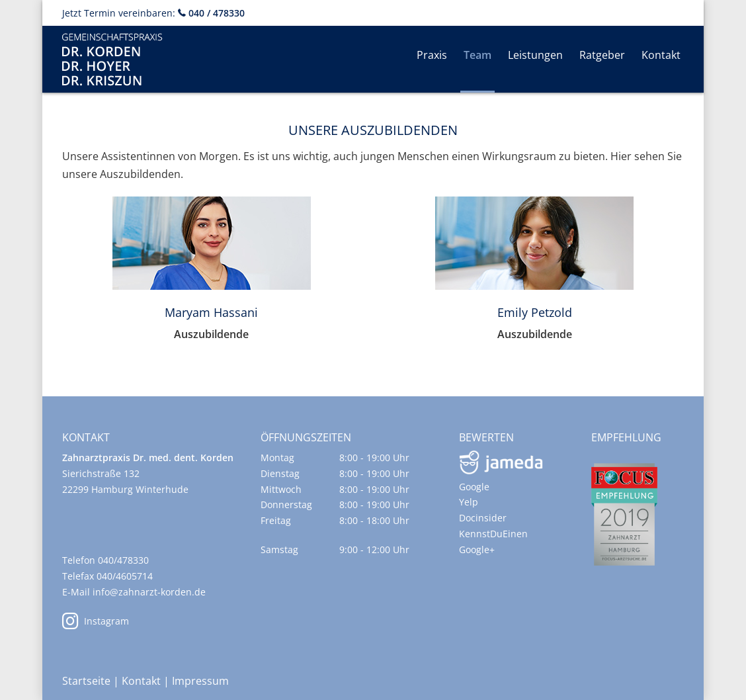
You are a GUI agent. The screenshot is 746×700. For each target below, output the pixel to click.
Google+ (477, 549)
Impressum (200, 681)
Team (477, 55)
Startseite (86, 681)
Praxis (432, 55)
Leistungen (535, 55)
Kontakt (661, 55)
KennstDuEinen (493, 534)
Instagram (96, 621)
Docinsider (483, 518)
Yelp (469, 502)
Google (474, 487)
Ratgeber (602, 55)
